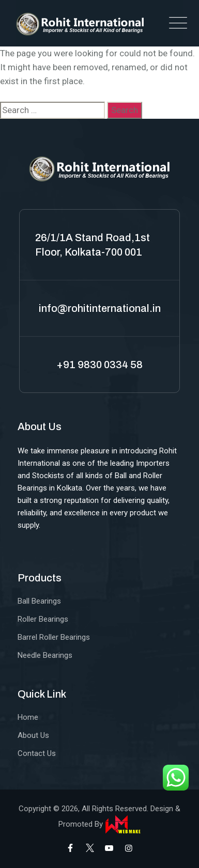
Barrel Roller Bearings (54, 637)
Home (28, 717)
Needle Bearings (45, 655)
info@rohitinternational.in (100, 308)
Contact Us (37, 753)
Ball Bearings (39, 601)
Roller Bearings (43, 619)
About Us (33, 735)
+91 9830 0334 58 (99, 365)
